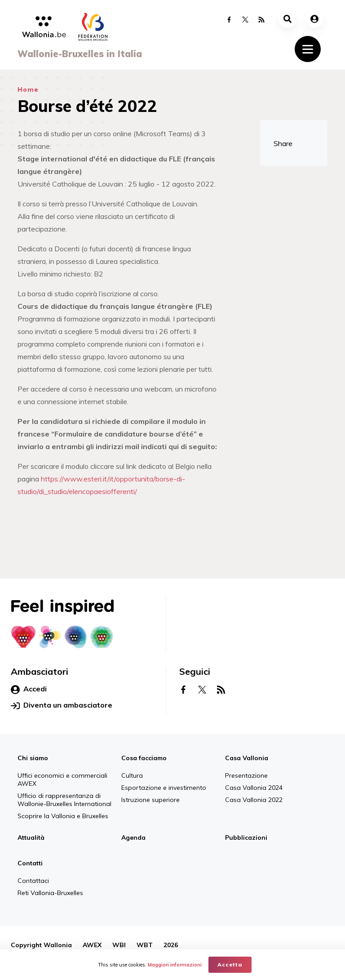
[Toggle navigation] (308, 49)
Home (28, 89)
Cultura (132, 775)
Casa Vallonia (247, 758)
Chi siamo (33, 758)
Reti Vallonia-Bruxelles (50, 893)
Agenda (133, 837)
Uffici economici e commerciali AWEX (62, 780)
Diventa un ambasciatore (62, 705)
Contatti (30, 863)
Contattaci (33, 881)
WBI (119, 945)
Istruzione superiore (150, 800)
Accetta (230, 964)
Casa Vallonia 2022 (254, 800)
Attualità (31, 837)
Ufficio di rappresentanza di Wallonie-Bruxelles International (64, 800)
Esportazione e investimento (164, 788)
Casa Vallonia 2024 (254, 788)
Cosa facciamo (144, 758)
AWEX (92, 945)
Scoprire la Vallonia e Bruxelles (63, 816)
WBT (145, 945)
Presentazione (246, 775)
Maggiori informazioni (175, 965)
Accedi (29, 689)
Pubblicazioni (246, 837)
